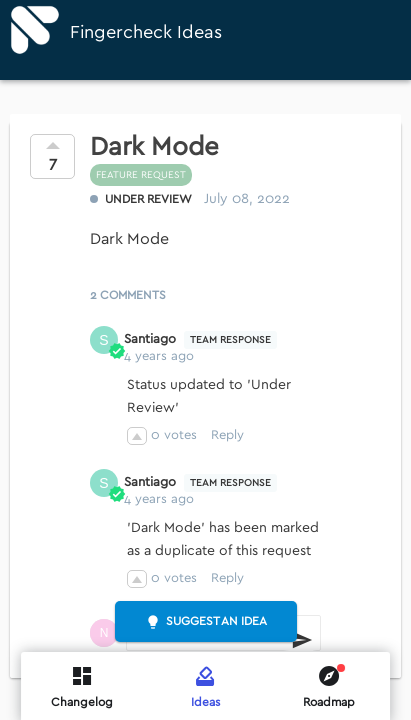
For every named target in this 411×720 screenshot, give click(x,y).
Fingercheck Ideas (146, 32)
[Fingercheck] (35, 30)
